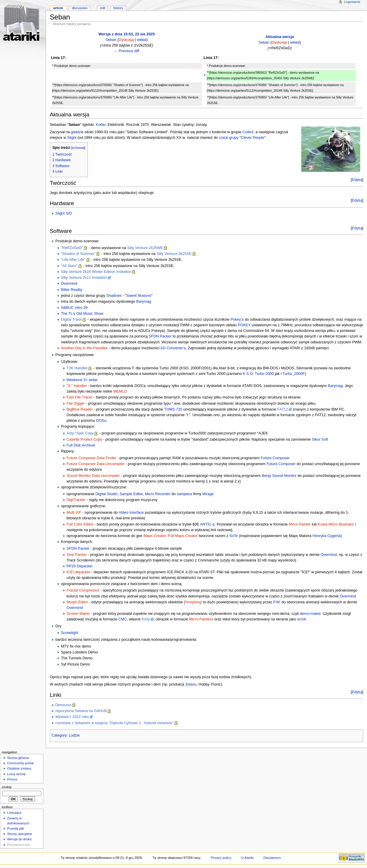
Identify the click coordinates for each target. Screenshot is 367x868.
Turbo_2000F (294, 374)
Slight (72, 138)
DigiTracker (76, 500)
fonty (146, 619)
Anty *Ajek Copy (80, 433)
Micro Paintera (201, 619)
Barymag (144, 302)
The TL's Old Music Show (82, 314)
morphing (194, 602)
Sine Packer (77, 555)
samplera (185, 494)
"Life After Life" (73, 260)
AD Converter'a (173, 348)
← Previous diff (127, 51)
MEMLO (120, 391)
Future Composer (275, 458)
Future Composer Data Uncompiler (96, 464)
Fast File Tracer (80, 397)
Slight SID (64, 213)
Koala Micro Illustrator (336, 524)
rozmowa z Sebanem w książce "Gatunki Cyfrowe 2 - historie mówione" (115, 723)
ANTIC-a (207, 524)
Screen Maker (78, 614)
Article (58, 8)
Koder (101, 125)
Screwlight (70, 633)
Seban (111, 40)
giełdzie (77, 132)
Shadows (114, 296)
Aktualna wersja (280, 37)
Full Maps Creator (183, 536)
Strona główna (18, 758)
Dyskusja (126, 40)
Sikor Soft (320, 439)
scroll (302, 619)
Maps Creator (155, 536)
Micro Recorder (158, 494)
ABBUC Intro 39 (74, 308)
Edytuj (357, 180)
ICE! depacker (78, 572)
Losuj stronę (16, 774)
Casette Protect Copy (84, 439)
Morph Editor (77, 602)
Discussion (79, 8)
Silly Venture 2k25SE (174, 254)
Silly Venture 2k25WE (145, 248)
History (118, 8)
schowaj (78, 148)
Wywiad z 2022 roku (72, 717)
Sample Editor (131, 494)
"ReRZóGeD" (72, 248)
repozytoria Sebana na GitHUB (81, 711)
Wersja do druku (19, 839)
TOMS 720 (173, 409)
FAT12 (282, 409)
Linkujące (14, 813)
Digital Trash (71, 319)
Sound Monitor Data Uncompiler (93, 476)
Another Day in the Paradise (84, 348)
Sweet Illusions (139, 296)
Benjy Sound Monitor (279, 476)
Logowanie (352, 2)
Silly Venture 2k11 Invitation (84, 278)
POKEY (244, 325)
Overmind (69, 284)
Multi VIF (74, 513)
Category (59, 735)
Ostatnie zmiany (19, 768)
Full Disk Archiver (81, 445)
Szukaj (7, 787)
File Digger (76, 403)
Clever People (253, 138)
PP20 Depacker (80, 566)
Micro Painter (300, 524)
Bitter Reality (72, 290)
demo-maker (310, 614)
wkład (141, 40)
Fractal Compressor (83, 590)
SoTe (234, 536)
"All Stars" (69, 266)
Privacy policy (221, 858)
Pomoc (12, 779)
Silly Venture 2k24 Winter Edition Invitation (96, 272)
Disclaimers (272, 858)
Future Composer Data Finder (92, 458)
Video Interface (131, 513)
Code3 (248, 132)
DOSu (101, 421)
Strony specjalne (20, 834)
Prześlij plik (15, 829)
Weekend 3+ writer (82, 380)
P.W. (277, 602)
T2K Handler (77, 368)
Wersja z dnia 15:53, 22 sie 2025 (127, 34)
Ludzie (74, 735)
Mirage (208, 494)
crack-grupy (229, 138)
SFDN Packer (160, 336)
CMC (122, 619)
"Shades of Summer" (78, 254)
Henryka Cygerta (326, 536)
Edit (103, 8)
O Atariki (247, 858)
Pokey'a (237, 319)
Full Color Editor (80, 524)
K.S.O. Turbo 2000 (258, 374)
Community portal (20, 763)
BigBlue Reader (80, 409)
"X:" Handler (77, 386)
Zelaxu (191, 684)
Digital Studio (107, 494)
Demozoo (63, 705)
